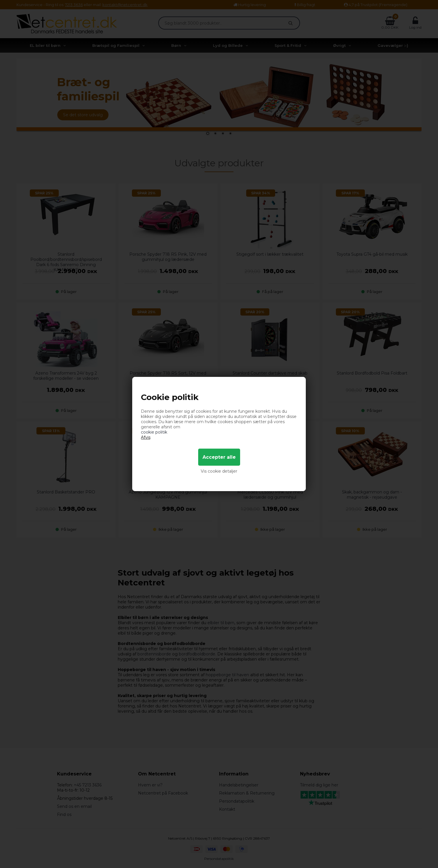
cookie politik (154, 432)
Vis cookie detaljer (219, 471)
